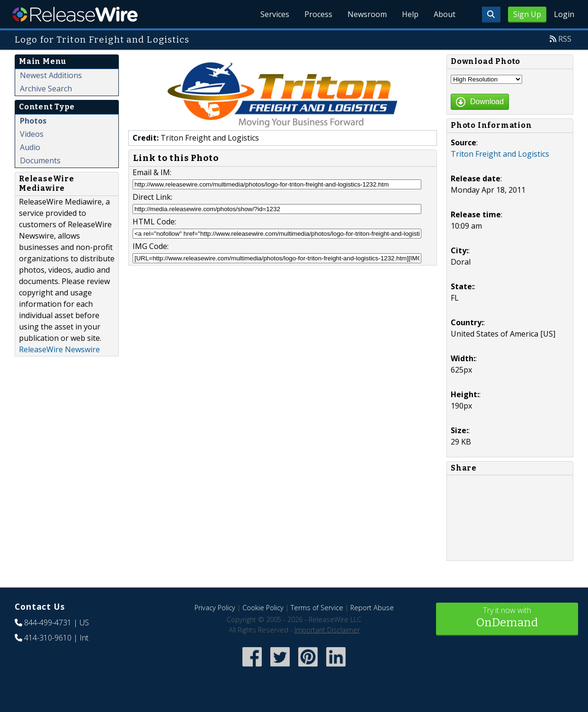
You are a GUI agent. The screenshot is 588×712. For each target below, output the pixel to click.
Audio (30, 147)
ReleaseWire (75, 14)
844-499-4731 (48, 623)
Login (564, 14)
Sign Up (527, 14)
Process (318, 14)
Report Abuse (372, 608)
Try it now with (507, 618)
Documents (40, 160)
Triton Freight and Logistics (500, 154)
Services (275, 14)
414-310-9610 (48, 638)
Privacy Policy (215, 608)
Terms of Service (317, 608)
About (445, 14)
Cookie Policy (263, 608)
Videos (32, 134)
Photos (33, 121)
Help (410, 14)
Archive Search (46, 89)
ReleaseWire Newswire (59, 349)
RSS (565, 39)
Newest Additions (51, 75)
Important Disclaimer (327, 630)
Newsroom (367, 14)
